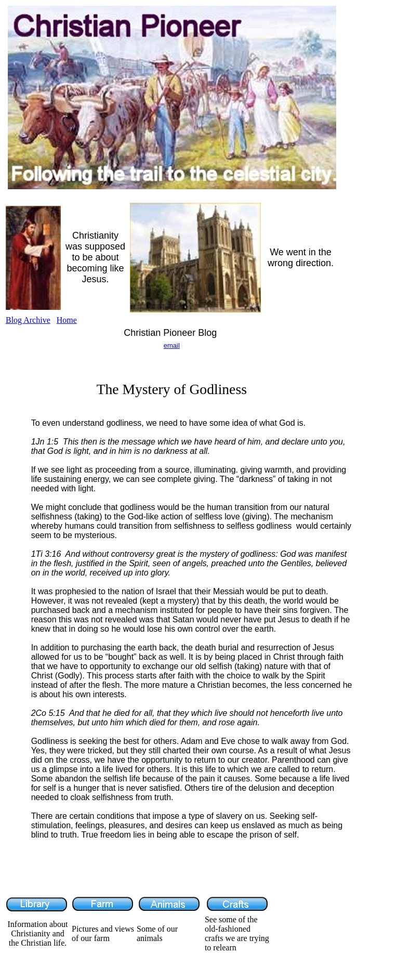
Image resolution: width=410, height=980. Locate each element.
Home (67, 320)
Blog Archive (28, 320)
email (172, 345)
